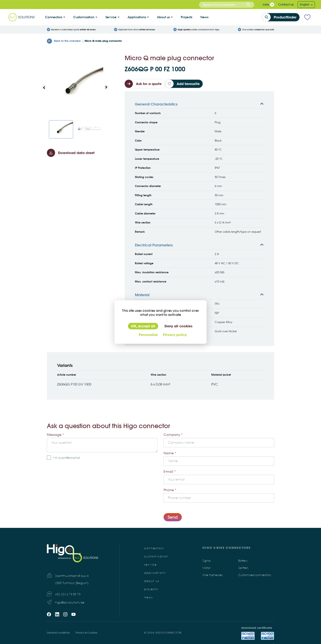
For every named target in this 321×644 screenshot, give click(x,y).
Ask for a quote (149, 84)
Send (173, 517)
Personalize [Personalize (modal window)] (148, 335)
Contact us (286, 5)
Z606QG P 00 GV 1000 (74, 384)
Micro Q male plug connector (103, 41)
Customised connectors (255, 575)
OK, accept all (143, 326)
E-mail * (170, 472)
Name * (170, 453)
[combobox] (227, 5)
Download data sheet (76, 153)
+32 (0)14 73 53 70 (68, 594)
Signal (207, 561)
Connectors (54, 17)
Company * (173, 435)
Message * (55, 435)
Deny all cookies (179, 326)
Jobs (266, 5)
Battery (243, 561)
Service (111, 17)
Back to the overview (64, 41)
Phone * (170, 490)
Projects (186, 17)
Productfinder (281, 17)
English (305, 5)
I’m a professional (67, 458)
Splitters (243, 568)
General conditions (58, 633)
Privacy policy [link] (175, 335)
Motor (206, 568)
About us (163, 17)
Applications (137, 17)
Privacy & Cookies (86, 633)
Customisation (84, 17)
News (204, 17)
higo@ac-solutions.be (70, 603)
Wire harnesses (213, 575)
